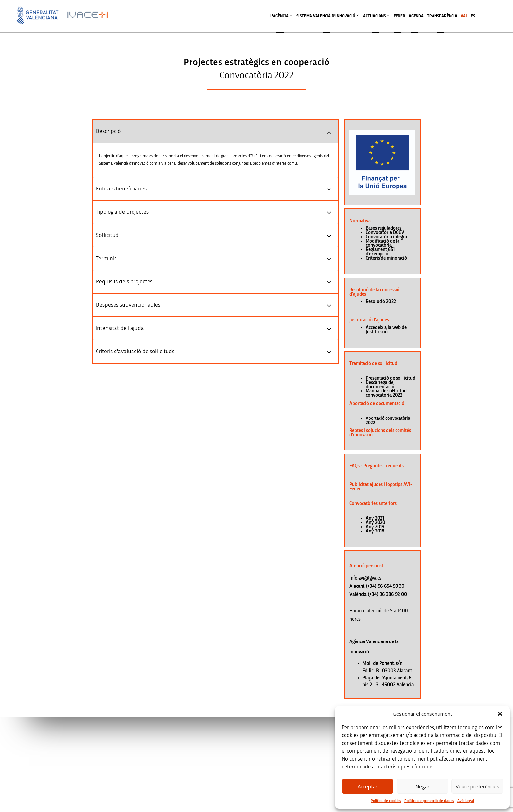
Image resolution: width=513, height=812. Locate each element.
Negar (423, 786)
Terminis (106, 259)
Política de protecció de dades (429, 801)
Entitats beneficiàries (121, 189)
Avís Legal (466, 801)
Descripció (108, 131)
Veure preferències (478, 786)
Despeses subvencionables (128, 305)
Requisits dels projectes (124, 282)
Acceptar (368, 786)
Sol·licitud (107, 235)
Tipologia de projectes (122, 212)
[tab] (215, 131)
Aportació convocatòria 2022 (388, 420)
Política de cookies (386, 801)
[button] (500, 714)
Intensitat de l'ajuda (120, 328)
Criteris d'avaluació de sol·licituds (135, 352)
